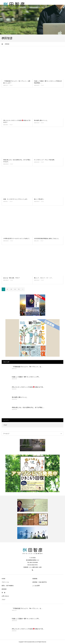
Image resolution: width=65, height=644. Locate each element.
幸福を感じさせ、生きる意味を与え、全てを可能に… (28, 407)
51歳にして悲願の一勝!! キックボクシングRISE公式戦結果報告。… (48, 82)
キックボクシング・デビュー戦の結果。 (45, 160)
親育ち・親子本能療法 (8, 586)
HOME (3, 579)
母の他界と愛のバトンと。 (41, 120)
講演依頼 (4, 589)
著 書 (3, 593)
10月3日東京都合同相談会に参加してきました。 (47, 238)
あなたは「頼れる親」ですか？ (12, 278)
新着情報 (35, 579)
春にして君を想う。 (39, 199)
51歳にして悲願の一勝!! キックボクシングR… (26, 377)
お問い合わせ (5, 596)
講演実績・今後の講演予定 (40, 582)
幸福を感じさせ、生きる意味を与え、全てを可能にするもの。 (17, 161)
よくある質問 (36, 586)
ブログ (11, 85)
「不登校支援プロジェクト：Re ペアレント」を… (27, 367)
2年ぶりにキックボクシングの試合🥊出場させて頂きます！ (17, 121)
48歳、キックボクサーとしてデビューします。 (16, 199)
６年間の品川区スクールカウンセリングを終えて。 (17, 238)
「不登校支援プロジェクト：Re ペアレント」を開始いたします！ (17, 82)
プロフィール (5, 582)
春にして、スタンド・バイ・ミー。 (44, 278)
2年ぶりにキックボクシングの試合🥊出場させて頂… (28, 387)
